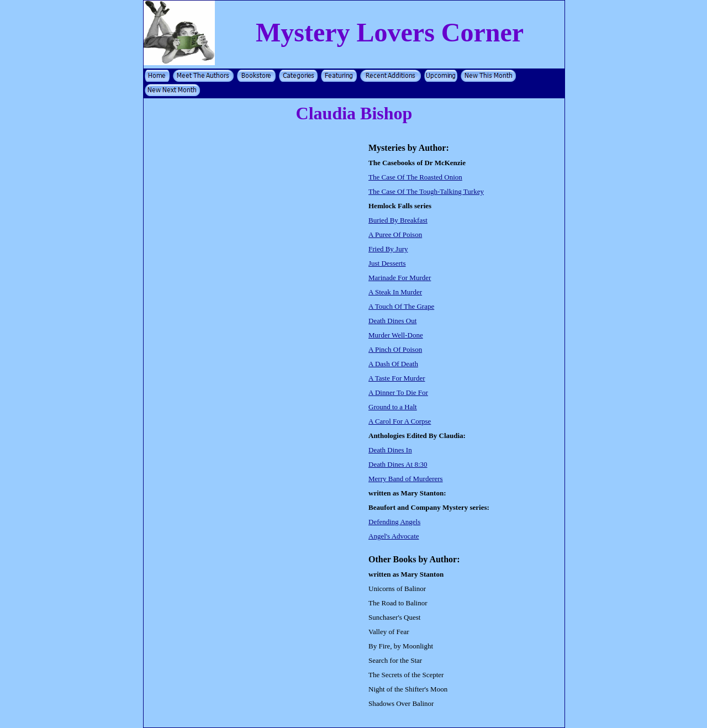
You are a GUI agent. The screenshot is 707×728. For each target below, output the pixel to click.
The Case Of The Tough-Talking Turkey (426, 191)
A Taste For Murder (397, 378)
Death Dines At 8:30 (398, 464)
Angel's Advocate (394, 536)
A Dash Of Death (393, 364)
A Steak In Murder (395, 292)
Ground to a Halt (393, 407)
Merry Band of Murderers (406, 479)
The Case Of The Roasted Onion (415, 177)
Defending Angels (394, 522)
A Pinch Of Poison (395, 349)
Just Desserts (387, 263)
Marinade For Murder (400, 278)
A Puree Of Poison (395, 234)
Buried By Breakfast (398, 220)
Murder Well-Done (396, 335)
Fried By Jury (388, 249)
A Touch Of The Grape (401, 306)
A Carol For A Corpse (400, 421)
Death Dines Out (392, 321)
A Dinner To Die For (398, 392)
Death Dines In (390, 450)
